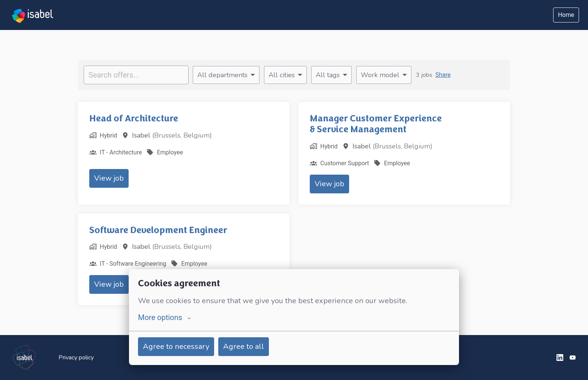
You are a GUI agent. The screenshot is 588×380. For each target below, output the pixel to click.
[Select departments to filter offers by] (226, 75)
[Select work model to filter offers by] (384, 75)
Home (566, 15)
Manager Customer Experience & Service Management (376, 124)
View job (109, 178)
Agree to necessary (176, 346)
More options (164, 317)
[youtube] (573, 358)
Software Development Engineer (158, 230)
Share (443, 75)
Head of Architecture (134, 118)
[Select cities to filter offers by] (285, 75)
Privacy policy (76, 358)
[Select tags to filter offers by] (331, 75)
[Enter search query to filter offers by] (136, 75)
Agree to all (244, 346)
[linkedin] (560, 358)
